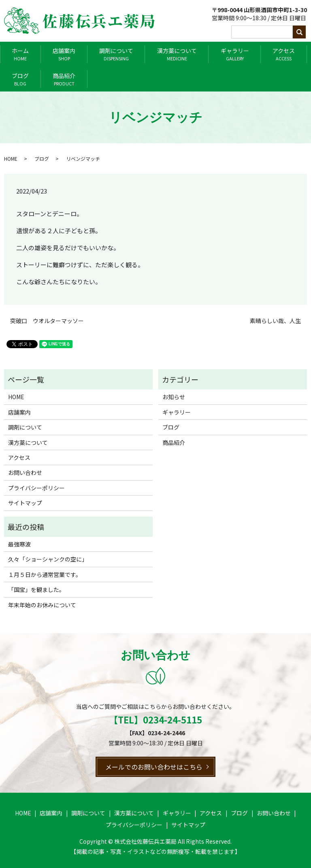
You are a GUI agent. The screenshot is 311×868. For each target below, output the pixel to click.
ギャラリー (235, 54)
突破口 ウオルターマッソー (47, 321)
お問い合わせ (25, 472)
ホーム (20, 54)
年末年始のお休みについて (42, 605)
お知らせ (174, 397)
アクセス (284, 54)
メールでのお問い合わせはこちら (154, 767)
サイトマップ (25, 503)
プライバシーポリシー (36, 488)
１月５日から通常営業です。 (45, 574)
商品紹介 (64, 79)
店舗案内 (64, 54)
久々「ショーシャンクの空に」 (48, 559)
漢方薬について (177, 54)
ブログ (20, 79)
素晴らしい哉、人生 (275, 321)
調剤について (116, 54)
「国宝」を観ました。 (36, 589)
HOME (11, 158)
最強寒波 (19, 544)
